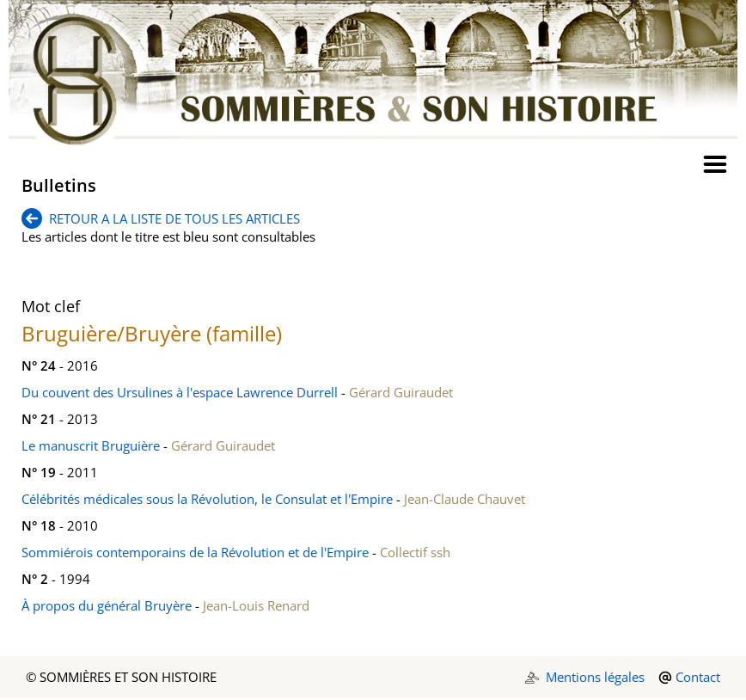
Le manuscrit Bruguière (91, 445)
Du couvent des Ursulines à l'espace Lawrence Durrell (180, 392)
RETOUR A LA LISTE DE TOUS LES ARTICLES (161, 218)
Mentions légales (595, 677)
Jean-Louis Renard (256, 605)
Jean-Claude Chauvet (465, 499)
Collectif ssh (415, 552)
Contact (698, 677)
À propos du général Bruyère (107, 605)
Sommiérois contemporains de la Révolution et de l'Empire (195, 552)
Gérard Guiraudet (401, 392)
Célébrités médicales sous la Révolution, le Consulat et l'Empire (207, 499)
